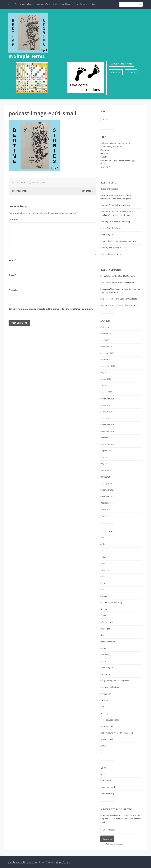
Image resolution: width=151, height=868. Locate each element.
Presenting (105, 674)
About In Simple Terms (122, 64)
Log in (103, 774)
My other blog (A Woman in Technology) (118, 160)
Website (13, 290)
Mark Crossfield (107, 305)
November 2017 (107, 496)
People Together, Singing (112, 228)
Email (12, 275)
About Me (116, 72)
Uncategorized (107, 726)
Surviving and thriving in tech (113, 248)
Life (102, 635)
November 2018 (107, 431)
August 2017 (106, 509)
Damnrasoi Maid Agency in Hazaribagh (117, 289)
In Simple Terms (27, 56)
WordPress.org (107, 794)
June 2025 (105, 340)
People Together (108, 235)
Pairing (103, 661)
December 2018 (107, 425)
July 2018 (104, 457)
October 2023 (106, 360)
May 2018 (104, 464)
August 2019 (106, 405)
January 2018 (106, 483)
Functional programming (111, 603)
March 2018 (105, 477)
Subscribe (107, 839)
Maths (103, 648)
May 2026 (104, 327)
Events (103, 164)
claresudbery (21, 183)
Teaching (104, 713)
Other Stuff (105, 167)
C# (102, 551)
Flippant (104, 596)
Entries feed (106, 781)
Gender (104, 609)
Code (103, 564)
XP (102, 752)
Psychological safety (110, 687)
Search (140, 4)
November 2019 (107, 399)
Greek (103, 616)
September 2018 (108, 444)
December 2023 (107, 353)
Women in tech (107, 739)
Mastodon (105, 150)
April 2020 (105, 386)
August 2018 (106, 451)
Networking (106, 655)
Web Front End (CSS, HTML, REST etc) (117, 733)
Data (102, 577)
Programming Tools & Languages (115, 681)
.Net (102, 537)
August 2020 (106, 379)
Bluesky (104, 157)
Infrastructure (107, 622)
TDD (102, 707)
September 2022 (108, 366)
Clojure (104, 557)
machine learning (108, 642)
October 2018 (106, 438)
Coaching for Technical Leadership (115, 205)
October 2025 (106, 334)
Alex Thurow (106, 282)
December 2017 (107, 490)
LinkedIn (104, 153)
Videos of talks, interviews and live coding (119, 241)
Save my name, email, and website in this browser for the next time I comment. (51, 309)
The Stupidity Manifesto (111, 147)
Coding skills (106, 570)
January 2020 (106, 392)
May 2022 (104, 373)
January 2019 (106, 418)
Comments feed (108, 787)
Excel (103, 590)
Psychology (106, 694)
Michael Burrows (63, 862)
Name (12, 260)
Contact (131, 72)
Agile (103, 544)
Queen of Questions (109, 189)
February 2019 (107, 412)
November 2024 (107, 347)
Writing (104, 746)
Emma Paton (106, 276)
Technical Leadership (110, 720)
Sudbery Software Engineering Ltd (115, 143)
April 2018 (105, 470)
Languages (105, 629)
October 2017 (106, 503)
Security (104, 700)
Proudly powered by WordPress (23, 862)
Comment (15, 219)
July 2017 (104, 516)
